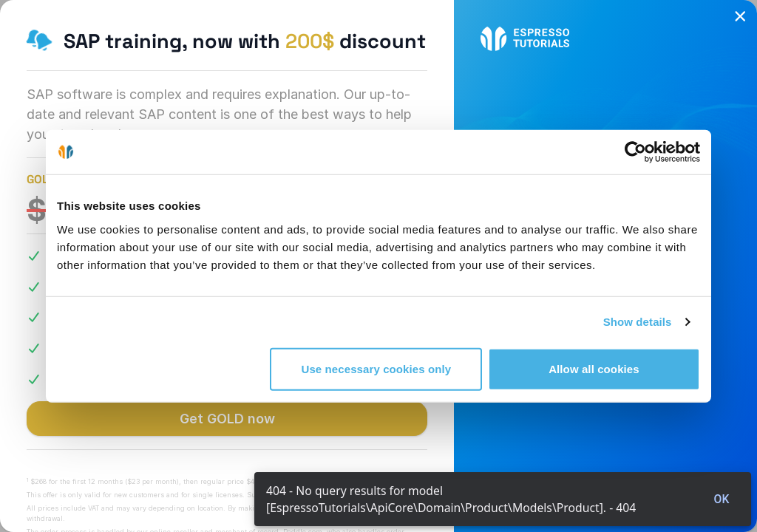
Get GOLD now (227, 419)
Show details (638, 322)
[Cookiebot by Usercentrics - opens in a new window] (635, 152)
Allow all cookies (594, 368)
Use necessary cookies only (377, 368)
